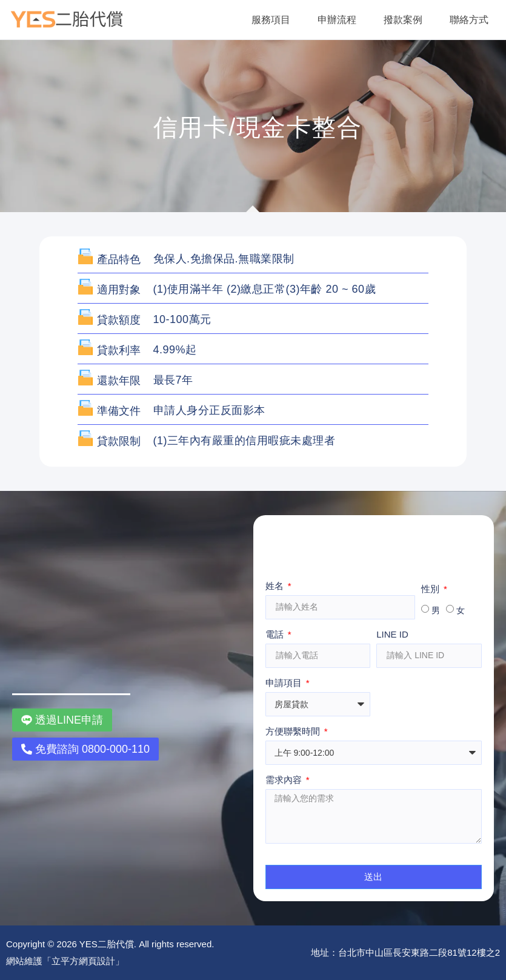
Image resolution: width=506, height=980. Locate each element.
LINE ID (392, 635)
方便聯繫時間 (294, 732)
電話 (276, 635)
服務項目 (271, 20)
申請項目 (285, 683)
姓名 (276, 586)
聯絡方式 (469, 20)
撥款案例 (403, 20)
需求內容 (285, 780)
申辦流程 (337, 20)
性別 (431, 589)
